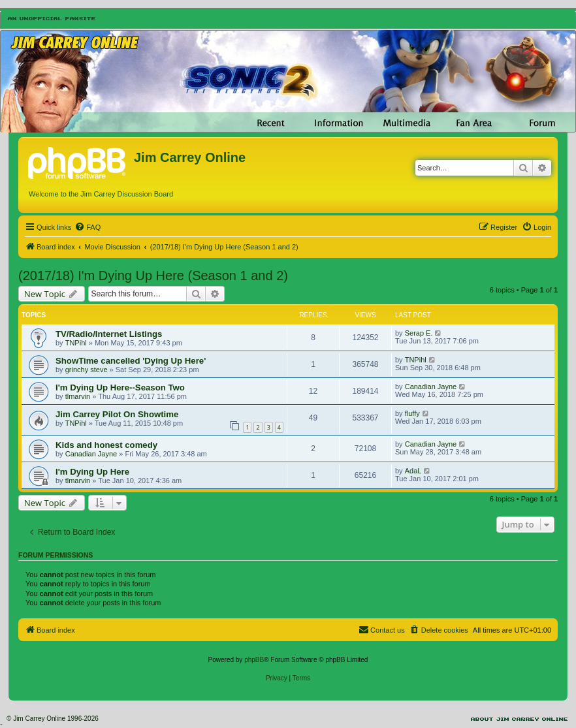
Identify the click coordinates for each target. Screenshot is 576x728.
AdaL (413, 471)
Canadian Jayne (431, 387)
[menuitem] (88, 227)
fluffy (412, 413)
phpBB (254, 660)
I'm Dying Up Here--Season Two (120, 388)
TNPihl (76, 343)
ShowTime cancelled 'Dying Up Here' (131, 361)
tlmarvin (78, 396)
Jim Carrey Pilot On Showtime (117, 414)
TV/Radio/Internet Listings (109, 334)
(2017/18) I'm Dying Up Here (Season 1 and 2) (153, 276)
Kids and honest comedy (106, 445)
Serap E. (419, 333)
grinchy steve (87, 370)
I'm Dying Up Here (92, 472)
